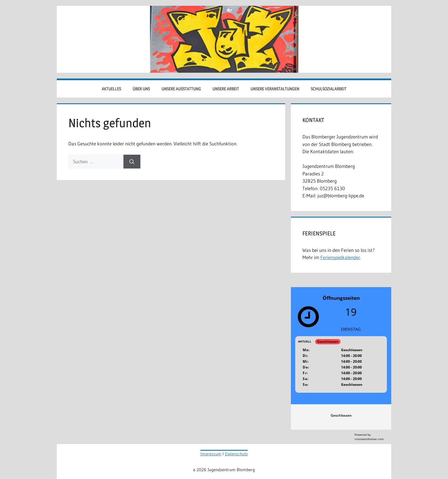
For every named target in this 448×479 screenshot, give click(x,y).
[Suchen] (132, 162)
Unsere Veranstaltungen (275, 89)
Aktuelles (111, 89)
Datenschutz (236, 454)
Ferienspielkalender (340, 257)
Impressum (211, 454)
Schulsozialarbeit (329, 89)
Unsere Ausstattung (181, 89)
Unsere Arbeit (226, 89)
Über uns (141, 89)
